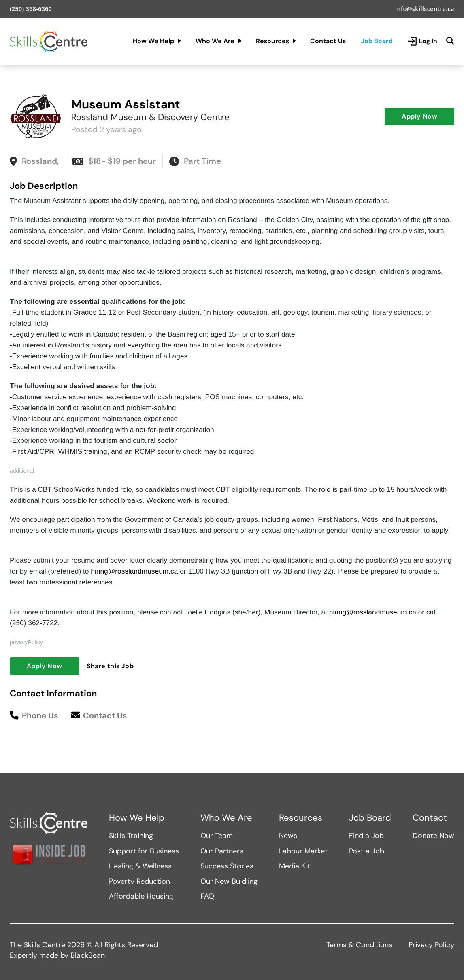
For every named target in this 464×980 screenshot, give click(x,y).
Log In (422, 41)
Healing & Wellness (140, 866)
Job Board (377, 41)
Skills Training (131, 836)
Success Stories (227, 866)
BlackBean (88, 955)
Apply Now (419, 116)
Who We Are (218, 41)
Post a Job (367, 851)
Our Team (217, 836)
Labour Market (303, 851)
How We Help (157, 41)
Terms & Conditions (359, 945)
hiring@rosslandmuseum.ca (134, 571)
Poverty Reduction (139, 881)
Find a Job (366, 836)
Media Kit (294, 866)
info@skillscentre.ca (425, 9)
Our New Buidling (229, 881)
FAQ (207, 896)
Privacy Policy (431, 945)
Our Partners (222, 851)
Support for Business (144, 851)
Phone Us (34, 716)
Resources (276, 41)
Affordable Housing (141, 896)
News (288, 836)
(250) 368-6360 (31, 9)
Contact (430, 818)
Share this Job (110, 666)
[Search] (450, 41)
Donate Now (433, 836)
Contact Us (328, 41)
